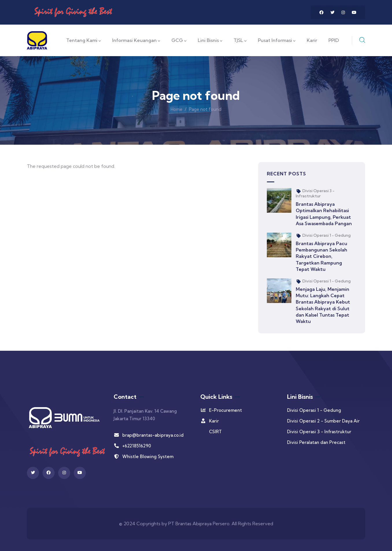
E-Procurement (221, 410)
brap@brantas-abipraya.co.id (149, 435)
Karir (210, 421)
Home (176, 109)
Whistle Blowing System (144, 457)
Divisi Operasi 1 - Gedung (327, 235)
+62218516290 (132, 446)
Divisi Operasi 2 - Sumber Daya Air (323, 421)
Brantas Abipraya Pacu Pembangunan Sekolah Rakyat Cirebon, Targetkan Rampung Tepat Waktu (321, 256)
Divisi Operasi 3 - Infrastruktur (315, 193)
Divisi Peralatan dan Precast (316, 442)
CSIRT (215, 432)
